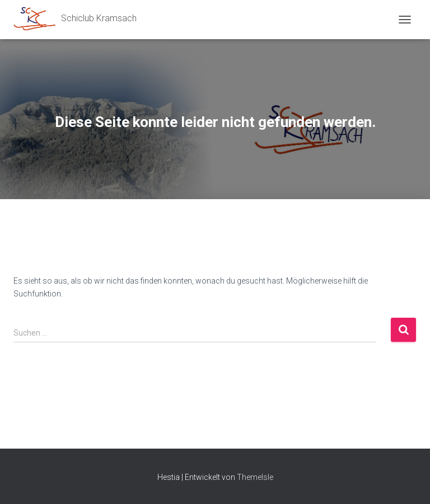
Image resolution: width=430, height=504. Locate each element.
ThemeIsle (255, 477)
